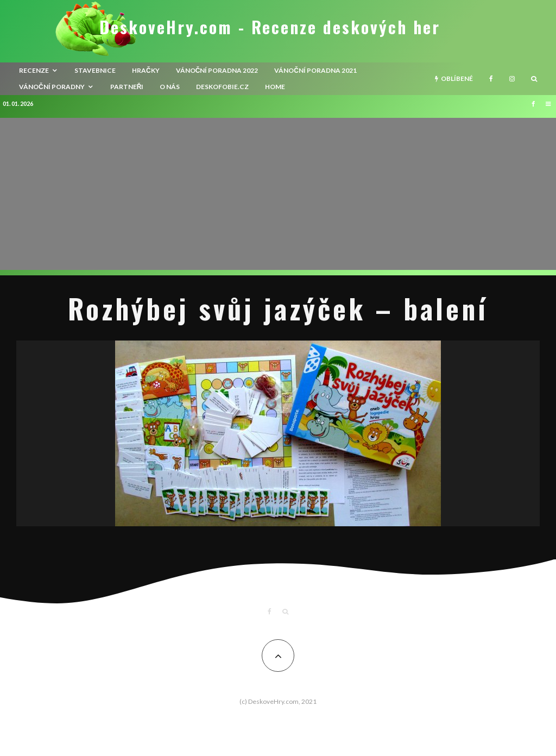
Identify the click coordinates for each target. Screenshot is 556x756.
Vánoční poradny (52, 87)
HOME (275, 87)
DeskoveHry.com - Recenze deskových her (270, 27)
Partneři (127, 87)
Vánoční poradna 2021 (315, 70)
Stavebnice (95, 70)
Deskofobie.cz (222, 87)
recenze (34, 70)
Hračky (146, 70)
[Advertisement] (278, 194)
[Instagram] (512, 79)
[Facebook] (491, 79)
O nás (170, 87)
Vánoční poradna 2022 (217, 70)
